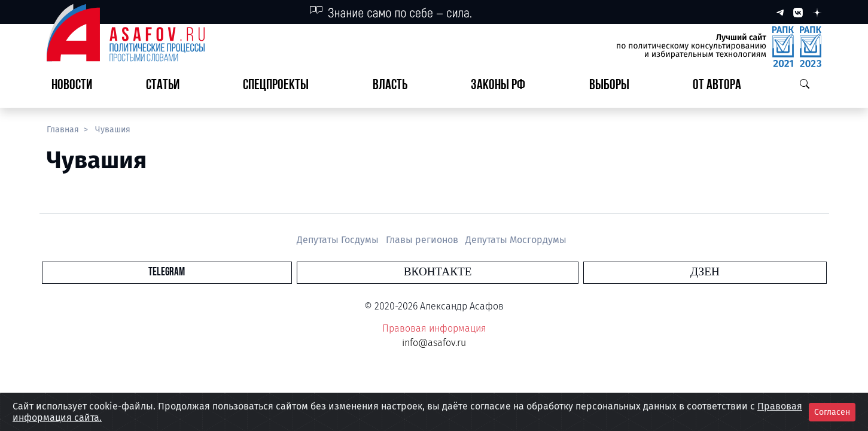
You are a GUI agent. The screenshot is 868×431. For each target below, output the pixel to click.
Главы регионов (423, 240)
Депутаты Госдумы (339, 240)
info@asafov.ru (434, 343)
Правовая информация (434, 328)
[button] (167, 86)
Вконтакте (438, 272)
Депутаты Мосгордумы (516, 240)
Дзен (506, 272)
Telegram (365, 272)
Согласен (832, 412)
